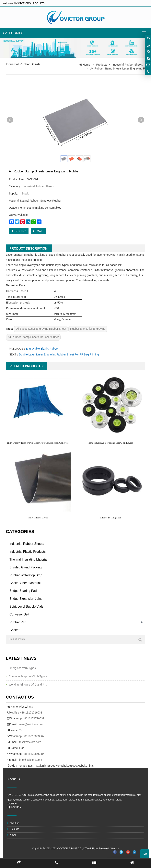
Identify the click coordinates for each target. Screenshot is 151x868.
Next (141, 120)
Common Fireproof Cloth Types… (29, 676)
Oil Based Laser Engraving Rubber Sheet (41, 329)
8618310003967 (34, 736)
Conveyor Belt (19, 614)
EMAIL (38, 231)
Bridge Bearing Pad (23, 591)
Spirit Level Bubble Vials (26, 607)
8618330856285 (34, 754)
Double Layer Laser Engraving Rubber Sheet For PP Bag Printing (59, 354)
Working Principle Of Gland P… (28, 685)
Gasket (14, 630)
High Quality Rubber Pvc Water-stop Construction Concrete (38, 443)
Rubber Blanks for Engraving (88, 329)
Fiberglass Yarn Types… (24, 668)
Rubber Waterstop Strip (26, 575)
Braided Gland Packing (26, 567)
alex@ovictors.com (31, 724)
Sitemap (114, 849)
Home (86, 65)
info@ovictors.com (31, 760)
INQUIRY (19, 231)
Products (102, 65)
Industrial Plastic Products (28, 552)
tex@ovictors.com (30, 742)
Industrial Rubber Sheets (23, 64)
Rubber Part (18, 622)
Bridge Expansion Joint (26, 599)
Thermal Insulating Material (28, 559)
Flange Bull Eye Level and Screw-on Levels (110, 443)
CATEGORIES (13, 33)
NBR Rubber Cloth (38, 518)
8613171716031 (34, 718)
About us (13, 823)
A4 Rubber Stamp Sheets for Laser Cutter (33, 337)
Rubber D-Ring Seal (110, 518)
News (12, 835)
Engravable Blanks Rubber (42, 349)
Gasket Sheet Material (25, 583)
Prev (10, 120)
